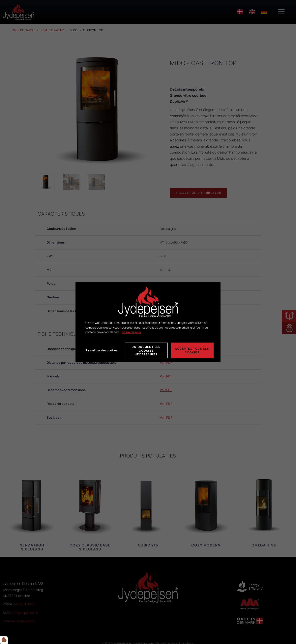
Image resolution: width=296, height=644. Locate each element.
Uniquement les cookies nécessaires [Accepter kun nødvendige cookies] (146, 350)
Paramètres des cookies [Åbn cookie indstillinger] (101, 350)
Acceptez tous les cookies (192, 350)
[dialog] (148, 322)
